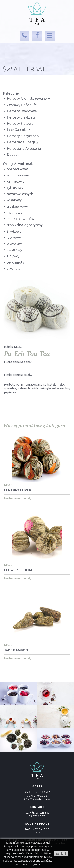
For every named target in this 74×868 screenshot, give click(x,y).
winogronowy (18, 175)
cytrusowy (15, 188)
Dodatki (13, 155)
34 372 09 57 (37, 816)
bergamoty (16, 262)
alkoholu (14, 268)
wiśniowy (14, 200)
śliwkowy (14, 231)
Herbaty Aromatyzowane (27, 98)
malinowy (15, 212)
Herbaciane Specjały (23, 142)
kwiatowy (15, 250)
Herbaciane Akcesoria (24, 148)
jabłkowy (14, 237)
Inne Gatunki (17, 130)
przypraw (14, 243)
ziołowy (13, 256)
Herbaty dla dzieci (21, 117)
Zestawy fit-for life (22, 105)
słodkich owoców (21, 219)
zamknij (61, 854)
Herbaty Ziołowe (20, 123)
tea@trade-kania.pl (37, 813)
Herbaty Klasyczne (22, 136)
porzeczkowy (17, 169)
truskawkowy (17, 206)
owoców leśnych (20, 194)
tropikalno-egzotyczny (25, 225)
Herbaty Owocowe (22, 111)
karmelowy (16, 181)
